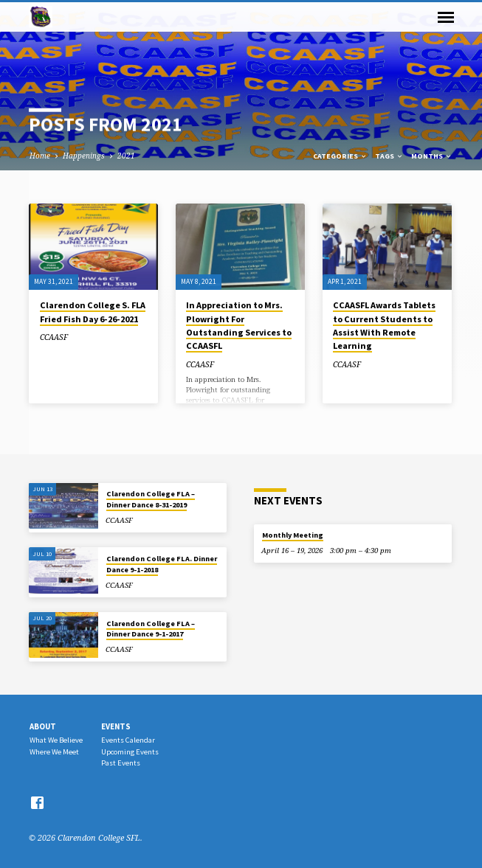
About (43, 726)
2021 (126, 156)
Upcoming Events (130, 752)
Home (40, 156)
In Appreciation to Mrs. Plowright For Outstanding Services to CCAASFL (239, 325)
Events (116, 726)
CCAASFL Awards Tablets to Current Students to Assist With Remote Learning (384, 325)
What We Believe (56, 740)
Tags (389, 156)
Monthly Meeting (293, 535)
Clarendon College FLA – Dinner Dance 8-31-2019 (151, 499)
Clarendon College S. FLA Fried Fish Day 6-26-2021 (93, 312)
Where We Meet (54, 752)
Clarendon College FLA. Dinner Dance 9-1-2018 (162, 564)
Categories (340, 156)
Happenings (84, 156)
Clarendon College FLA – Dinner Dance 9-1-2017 (151, 629)
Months (432, 156)
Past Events (121, 763)
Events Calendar (128, 740)
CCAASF (54, 337)
